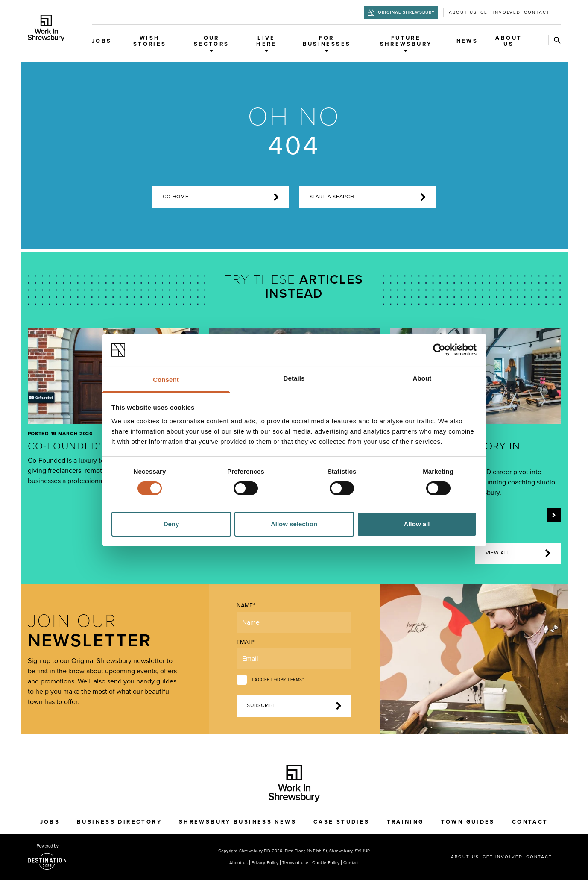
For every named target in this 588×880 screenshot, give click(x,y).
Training (405, 822)
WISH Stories (150, 41)
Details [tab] (294, 378)
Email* (245, 642)
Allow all (417, 524)
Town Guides (468, 822)
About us (463, 12)
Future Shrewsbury (406, 44)
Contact (537, 12)
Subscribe (294, 706)
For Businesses (327, 44)
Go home (221, 197)
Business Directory (119, 822)
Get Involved (500, 12)
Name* (246, 606)
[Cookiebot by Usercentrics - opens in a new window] (439, 350)
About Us (509, 41)
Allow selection (294, 524)
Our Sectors (212, 44)
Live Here (266, 44)
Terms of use (295, 863)
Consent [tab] (166, 380)
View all (518, 553)
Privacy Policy (265, 863)
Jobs (102, 41)
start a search (368, 197)
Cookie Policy (326, 863)
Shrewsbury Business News (238, 822)
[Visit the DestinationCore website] (47, 857)
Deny (171, 524)
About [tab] (422, 378)
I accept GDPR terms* (278, 680)
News (467, 41)
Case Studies (342, 822)
